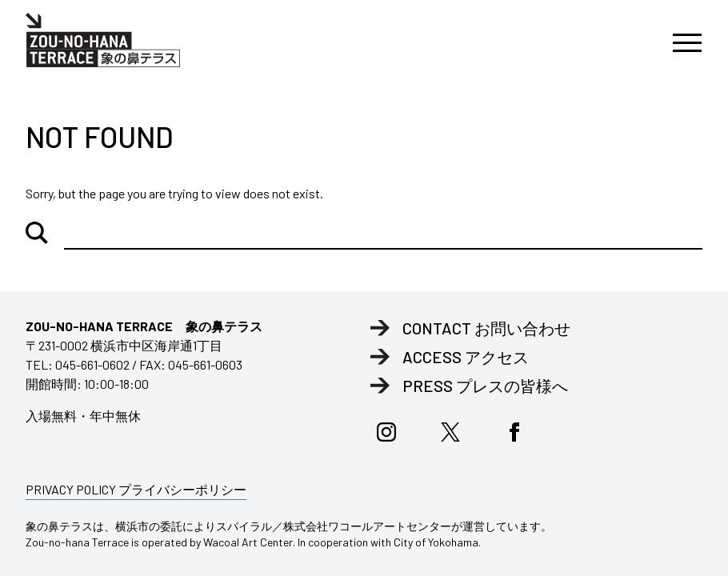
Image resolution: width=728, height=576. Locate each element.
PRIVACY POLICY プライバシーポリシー (136, 489)
